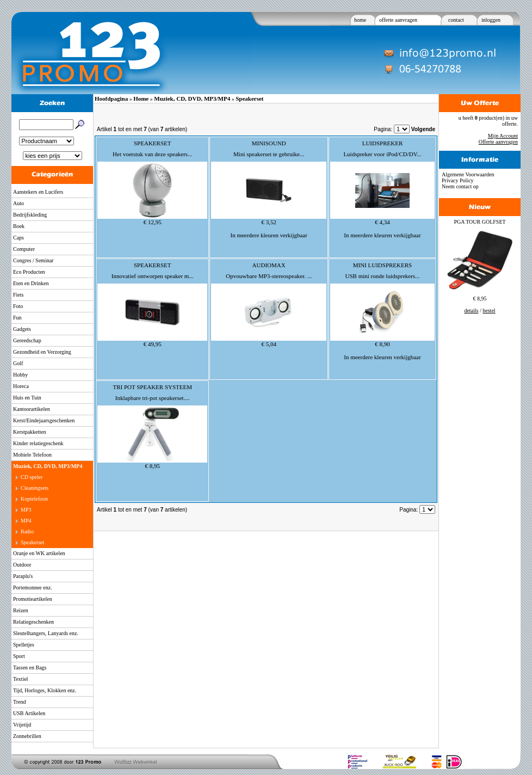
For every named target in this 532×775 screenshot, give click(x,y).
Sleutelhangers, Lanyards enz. (46, 633)
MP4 (26, 521)
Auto (18, 203)
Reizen (21, 610)
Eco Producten (29, 272)
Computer (24, 249)
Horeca (21, 386)
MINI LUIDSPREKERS (382, 265)
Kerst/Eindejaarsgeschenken (44, 420)
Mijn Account (503, 136)
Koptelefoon (34, 499)
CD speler (32, 477)
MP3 (26, 510)
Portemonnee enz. (33, 588)
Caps (18, 238)
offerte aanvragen (398, 20)
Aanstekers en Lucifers (38, 192)
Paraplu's (23, 576)
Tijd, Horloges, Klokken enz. (45, 690)
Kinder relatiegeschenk (38, 443)
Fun (17, 318)
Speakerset (32, 542)
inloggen (491, 20)
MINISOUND (269, 143)
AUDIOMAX (269, 265)
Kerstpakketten (30, 432)
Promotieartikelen (33, 599)
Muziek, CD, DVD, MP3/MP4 (48, 466)
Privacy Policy (458, 180)
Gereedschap (27, 340)
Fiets (18, 295)
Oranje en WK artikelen (39, 553)
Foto (18, 306)
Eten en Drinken (31, 283)
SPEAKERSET (152, 143)
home (360, 20)
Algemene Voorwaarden (468, 174)
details (471, 310)
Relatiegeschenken (33, 622)
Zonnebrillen (27, 736)
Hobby (20, 375)
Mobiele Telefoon (32, 455)
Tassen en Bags (30, 668)
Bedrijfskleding (30, 215)
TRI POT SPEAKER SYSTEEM (152, 387)
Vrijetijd (22, 725)
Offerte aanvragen (498, 142)
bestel (489, 310)
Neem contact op (460, 186)
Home (141, 99)
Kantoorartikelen (32, 409)
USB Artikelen (29, 713)
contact (456, 20)
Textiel (21, 679)
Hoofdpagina (111, 99)
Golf (18, 363)
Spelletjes (24, 645)
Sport (19, 656)
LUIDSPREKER (383, 143)
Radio (27, 531)
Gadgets (22, 329)
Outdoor (22, 565)
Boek (19, 226)
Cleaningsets (35, 488)
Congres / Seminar (33, 260)
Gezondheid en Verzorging (42, 352)
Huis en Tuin (27, 398)
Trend (20, 702)
